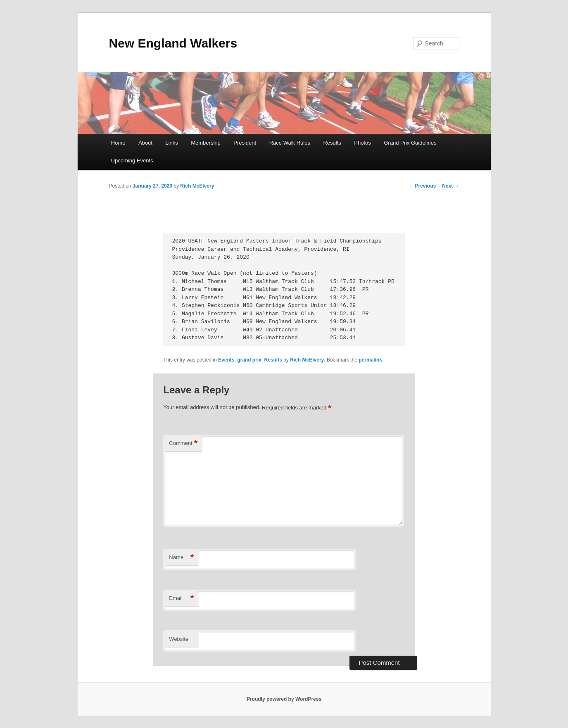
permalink (370, 360)
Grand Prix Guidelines (410, 143)
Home (118, 143)
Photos (362, 143)
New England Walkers (173, 43)
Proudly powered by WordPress (284, 699)
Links (171, 143)
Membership (206, 143)
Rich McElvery (197, 186)
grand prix (249, 360)
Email (181, 598)
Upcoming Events (132, 161)
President (245, 143)
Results (332, 143)
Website (179, 639)
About (145, 143)
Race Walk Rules (290, 143)
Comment (183, 444)
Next (450, 186)
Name (181, 558)
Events (226, 360)
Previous (422, 186)
